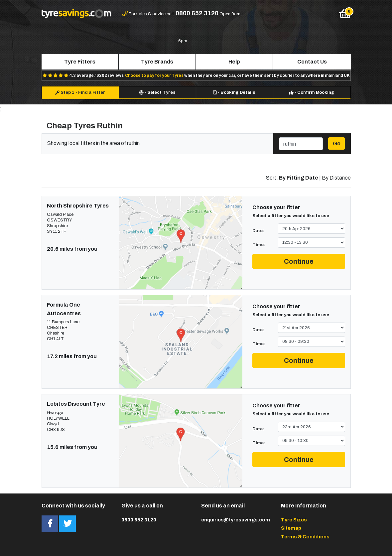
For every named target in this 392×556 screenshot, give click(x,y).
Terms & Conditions (305, 537)
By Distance (336, 178)
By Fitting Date (299, 178)
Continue (299, 261)
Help (234, 62)
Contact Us (312, 62)
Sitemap (291, 528)
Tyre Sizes (294, 520)
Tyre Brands (157, 62)
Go (337, 143)
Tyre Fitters (80, 62)
